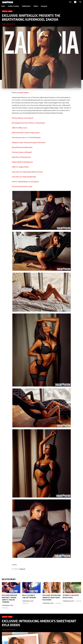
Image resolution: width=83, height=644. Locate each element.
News (10, 11)
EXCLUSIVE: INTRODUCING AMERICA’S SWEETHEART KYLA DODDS (52, 597)
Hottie (5, 11)
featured (22, 569)
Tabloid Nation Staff (8, 24)
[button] (70, 2)
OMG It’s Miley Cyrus (20, 128)
